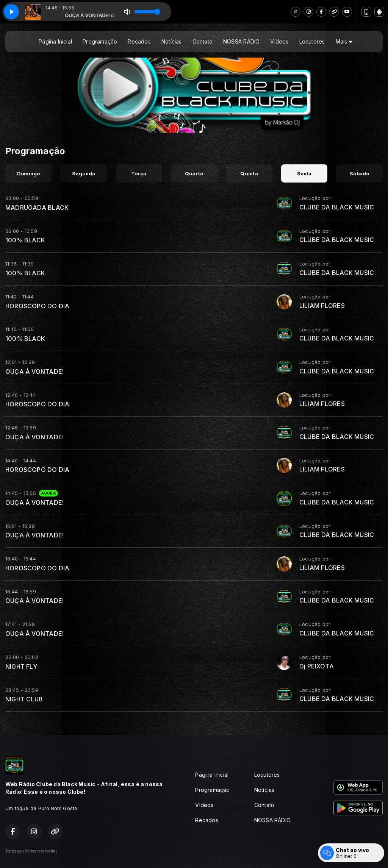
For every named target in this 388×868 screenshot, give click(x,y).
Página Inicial (55, 41)
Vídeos (279, 41)
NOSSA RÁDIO (241, 41)
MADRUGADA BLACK (37, 208)
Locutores (312, 41)
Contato (203, 41)
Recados (139, 41)
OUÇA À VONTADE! (34, 372)
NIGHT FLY (21, 667)
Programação (100, 41)
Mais (344, 41)
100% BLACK (25, 240)
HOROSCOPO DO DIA (37, 306)
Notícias (172, 41)
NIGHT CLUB (24, 699)
